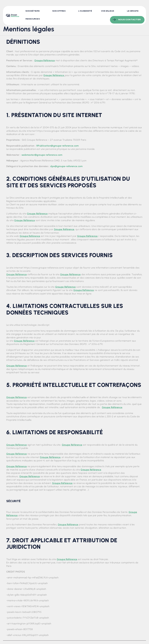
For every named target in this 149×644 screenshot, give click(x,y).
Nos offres (59, 11)
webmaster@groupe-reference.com (42, 155)
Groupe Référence (45, 60)
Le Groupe (133, 11)
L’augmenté (85, 11)
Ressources (33, 18)
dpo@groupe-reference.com (66, 166)
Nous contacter (129, 18)
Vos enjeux (108, 11)
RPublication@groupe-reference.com (58, 146)
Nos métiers (33, 11)
